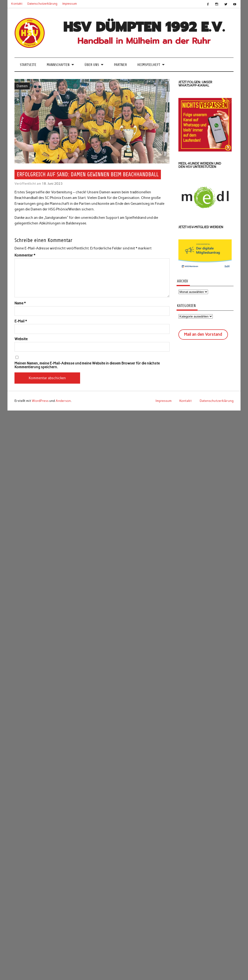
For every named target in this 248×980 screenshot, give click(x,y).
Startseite (28, 65)
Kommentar (25, 255)
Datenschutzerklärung (42, 4)
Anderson (63, 401)
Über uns (92, 65)
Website (21, 339)
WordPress (40, 401)
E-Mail (21, 321)
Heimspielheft (149, 65)
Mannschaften (58, 65)
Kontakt (17, 4)
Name (20, 303)
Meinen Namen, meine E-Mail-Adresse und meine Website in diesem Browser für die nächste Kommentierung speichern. (87, 365)
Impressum (70, 4)
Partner (120, 65)
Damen (22, 86)
